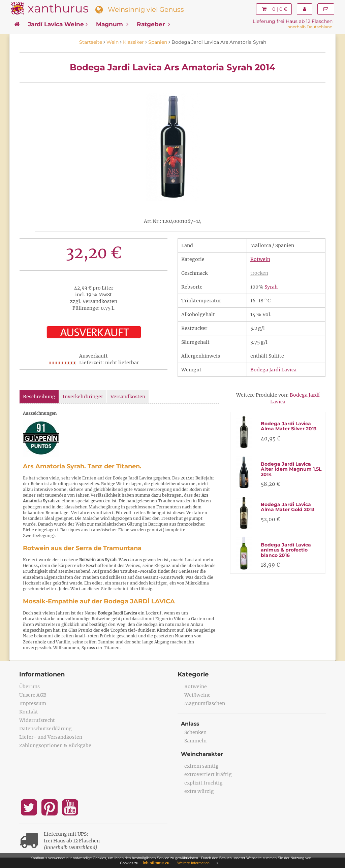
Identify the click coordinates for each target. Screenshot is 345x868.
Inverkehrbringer (83, 397)
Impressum (33, 703)
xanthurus (58, 8)
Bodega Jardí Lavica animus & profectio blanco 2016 (286, 550)
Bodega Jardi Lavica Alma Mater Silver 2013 (289, 426)
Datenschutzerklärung (45, 729)
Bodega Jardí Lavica (273, 370)
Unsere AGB (33, 695)
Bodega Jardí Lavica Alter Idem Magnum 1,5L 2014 (291, 469)
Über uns (29, 687)
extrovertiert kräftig (208, 774)
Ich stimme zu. (157, 863)
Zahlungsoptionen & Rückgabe (55, 745)
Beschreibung (39, 397)
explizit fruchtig (203, 783)
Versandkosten (128, 397)
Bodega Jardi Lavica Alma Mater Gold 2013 (288, 507)
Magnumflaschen (205, 703)
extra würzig (199, 791)
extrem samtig (201, 766)
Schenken (195, 732)
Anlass (190, 724)
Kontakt (29, 712)
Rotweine (196, 687)
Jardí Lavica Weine (58, 24)
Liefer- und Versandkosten (51, 737)
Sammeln (195, 741)
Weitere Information (193, 863)
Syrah (271, 287)
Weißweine (197, 695)
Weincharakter (202, 754)
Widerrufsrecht (37, 720)
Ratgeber (153, 24)
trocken (259, 273)
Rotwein (260, 259)
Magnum (112, 24)
